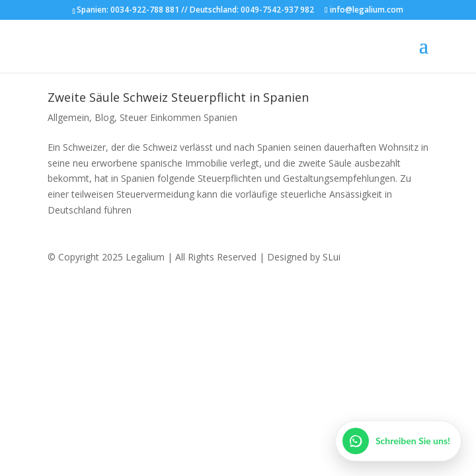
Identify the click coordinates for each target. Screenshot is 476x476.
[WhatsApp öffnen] (398, 441)
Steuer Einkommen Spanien (178, 117)
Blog (104, 117)
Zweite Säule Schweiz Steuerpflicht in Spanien (178, 97)
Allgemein (68, 117)
